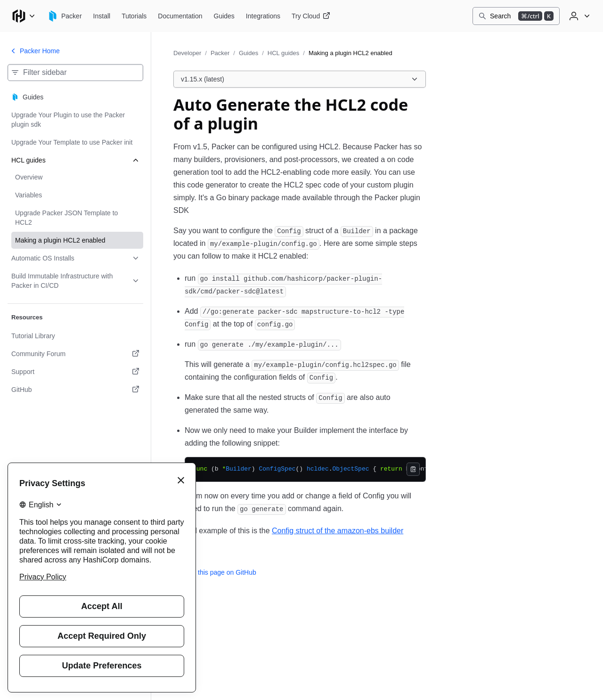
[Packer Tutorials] (134, 16)
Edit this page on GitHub (215, 572)
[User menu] (579, 16)
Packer (220, 53)
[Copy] (413, 469)
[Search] (516, 16)
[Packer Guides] (224, 16)
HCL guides (283, 53)
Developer (187, 53)
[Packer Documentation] (180, 16)
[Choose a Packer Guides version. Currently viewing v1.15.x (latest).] (300, 79)
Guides (249, 53)
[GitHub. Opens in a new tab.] (75, 390)
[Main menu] (24, 16)
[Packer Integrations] (263, 16)
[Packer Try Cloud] (311, 16)
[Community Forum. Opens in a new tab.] (75, 354)
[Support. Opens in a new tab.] (75, 372)
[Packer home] (65, 16)
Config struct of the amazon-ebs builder (338, 531)
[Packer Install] (102, 16)
